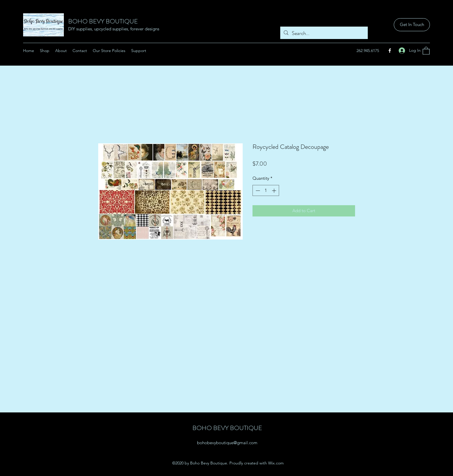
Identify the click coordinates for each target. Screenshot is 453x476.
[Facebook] (390, 51)
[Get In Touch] (412, 25)
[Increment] (275, 191)
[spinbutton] (266, 191)
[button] (426, 50)
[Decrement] (257, 191)
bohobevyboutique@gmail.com (227, 443)
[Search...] (324, 34)
